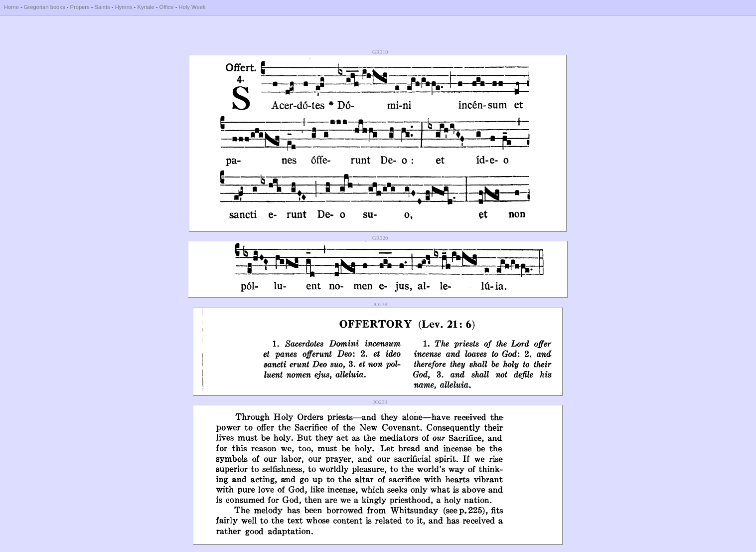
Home (11, 7)
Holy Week (192, 7)
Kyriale (146, 7)
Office (167, 7)
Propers (79, 7)
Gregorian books (45, 7)
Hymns (124, 7)
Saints (102, 7)
